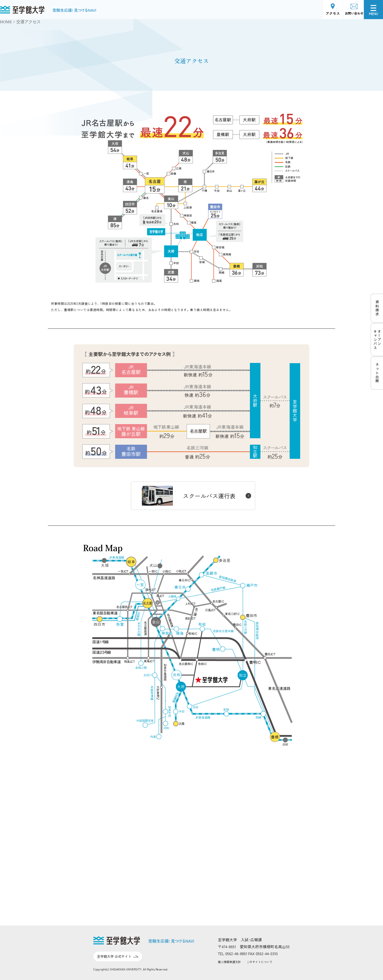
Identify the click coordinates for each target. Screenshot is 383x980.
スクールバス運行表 (189, 496)
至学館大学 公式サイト (114, 956)
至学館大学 (10, 9)
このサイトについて (259, 962)
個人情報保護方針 (229, 962)
